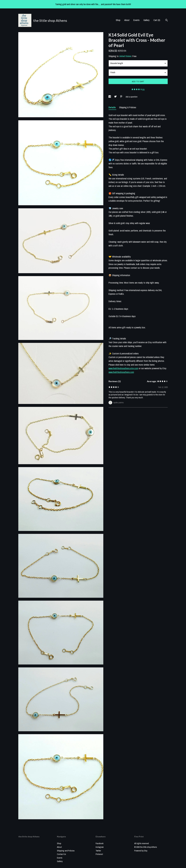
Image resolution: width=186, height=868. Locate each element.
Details (112, 107)
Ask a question (132, 97)
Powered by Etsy (141, 851)
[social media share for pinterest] (121, 97)
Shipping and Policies (66, 851)
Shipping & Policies (128, 107)
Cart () (157, 20)
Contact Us (61, 854)
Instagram (100, 847)
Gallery (146, 20)
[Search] (167, 21)
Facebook (100, 843)
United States (125, 56)
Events (136, 20)
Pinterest (99, 854)
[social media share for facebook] (110, 97)
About (127, 20)
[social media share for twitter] (116, 97)
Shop (118, 20)
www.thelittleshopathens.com (121, 372)
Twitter (98, 851)
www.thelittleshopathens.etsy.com (123, 368)
